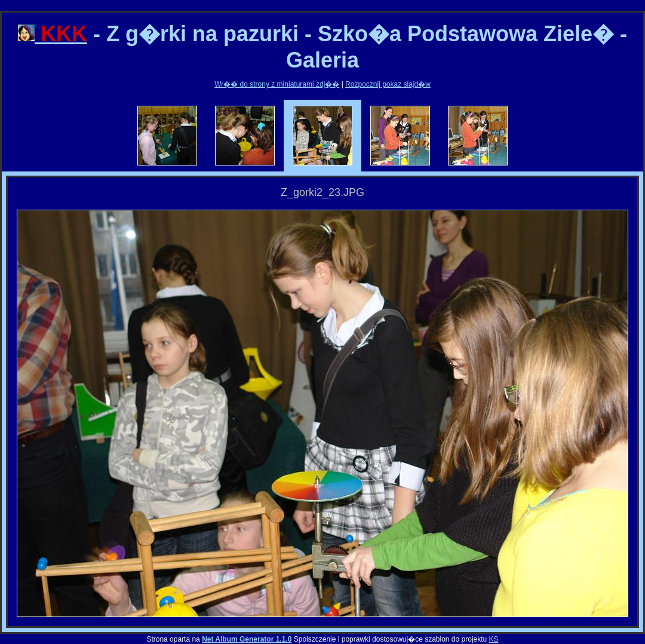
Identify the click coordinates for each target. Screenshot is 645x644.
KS (494, 639)
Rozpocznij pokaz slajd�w (388, 84)
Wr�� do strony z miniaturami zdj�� (277, 84)
